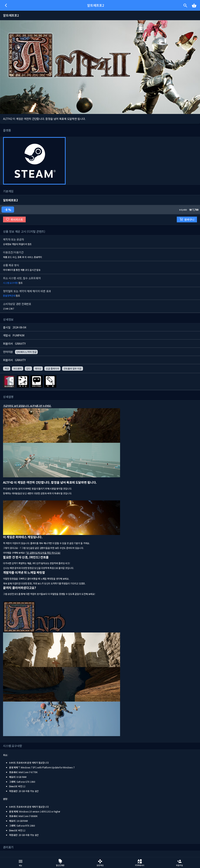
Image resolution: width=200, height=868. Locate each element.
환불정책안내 (9, 296)
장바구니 (187, 219)
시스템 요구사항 (10, 283)
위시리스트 (14, 219)
